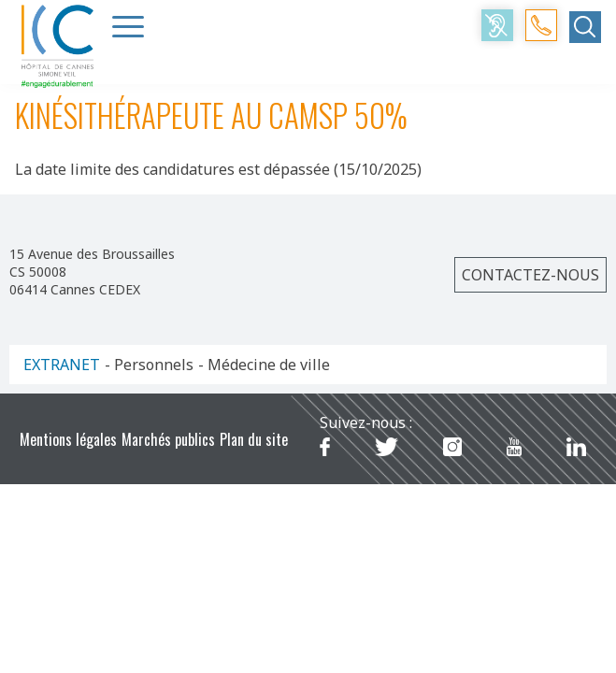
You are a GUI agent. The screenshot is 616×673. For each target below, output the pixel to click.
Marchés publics (168, 439)
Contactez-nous (530, 275)
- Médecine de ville (264, 365)
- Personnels (149, 365)
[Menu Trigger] (128, 26)
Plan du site (254, 439)
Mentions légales (68, 439)
